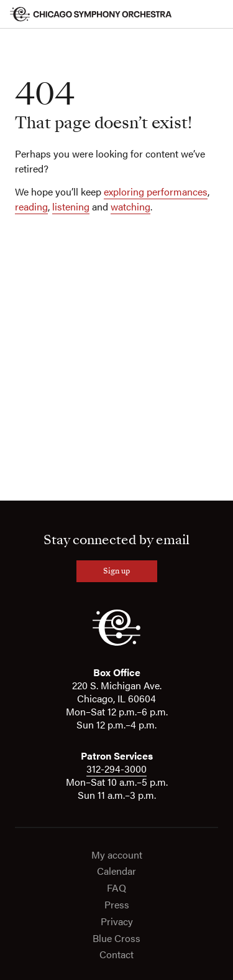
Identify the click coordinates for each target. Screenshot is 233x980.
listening (71, 206)
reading (31, 206)
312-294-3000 (116, 769)
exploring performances (156, 191)
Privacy (117, 922)
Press (117, 905)
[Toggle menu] (216, 14)
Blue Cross (116, 939)
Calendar (116, 871)
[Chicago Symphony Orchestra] (91, 14)
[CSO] (116, 643)
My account (117, 855)
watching (130, 206)
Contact (116, 955)
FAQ (116, 888)
